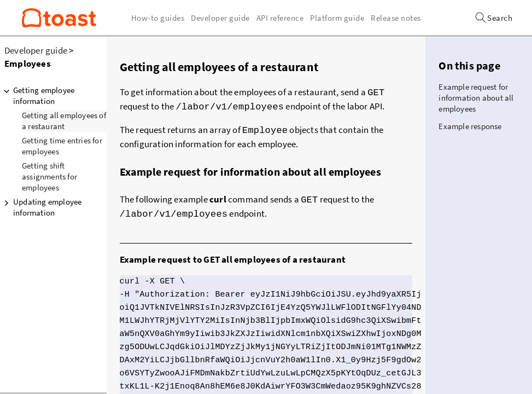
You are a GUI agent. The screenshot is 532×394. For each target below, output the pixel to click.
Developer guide (36, 50)
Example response (470, 126)
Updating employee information (41, 207)
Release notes (396, 18)
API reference (280, 18)
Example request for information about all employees (476, 98)
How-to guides (158, 18)
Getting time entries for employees (62, 146)
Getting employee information (37, 95)
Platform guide (337, 18)
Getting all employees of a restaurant (64, 121)
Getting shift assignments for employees (49, 176)
